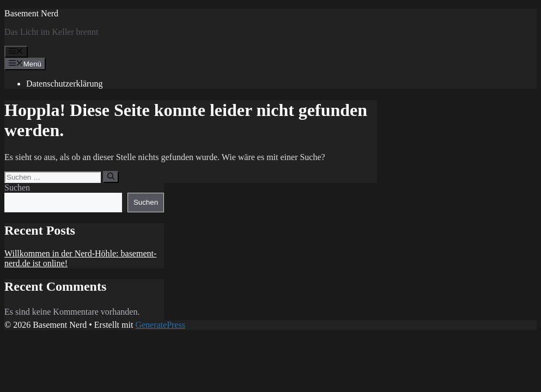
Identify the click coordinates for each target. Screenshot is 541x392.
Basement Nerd (31, 13)
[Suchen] (111, 177)
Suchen (17, 188)
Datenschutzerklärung (64, 84)
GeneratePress (160, 325)
